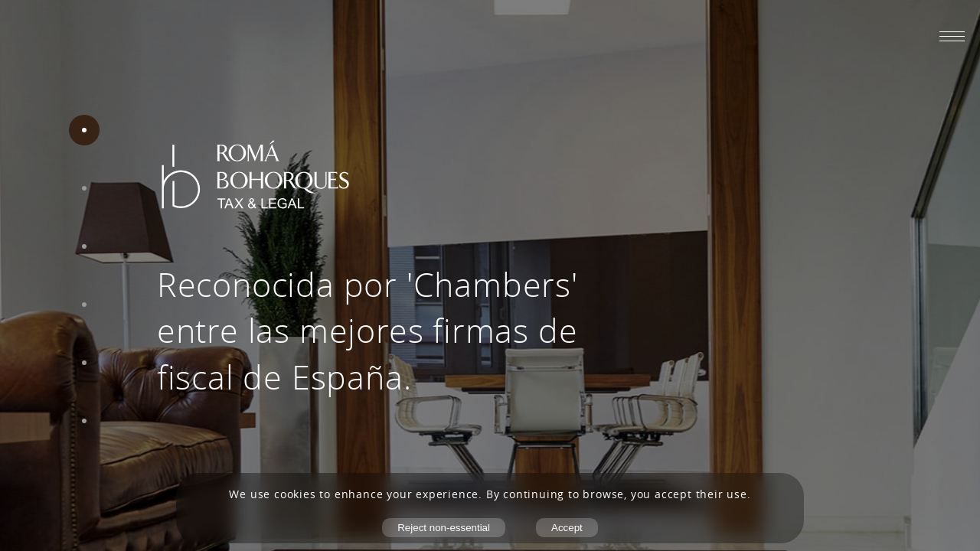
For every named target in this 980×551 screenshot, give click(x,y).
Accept (567, 528)
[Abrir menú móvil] (952, 36)
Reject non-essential (444, 528)
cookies (295, 494)
